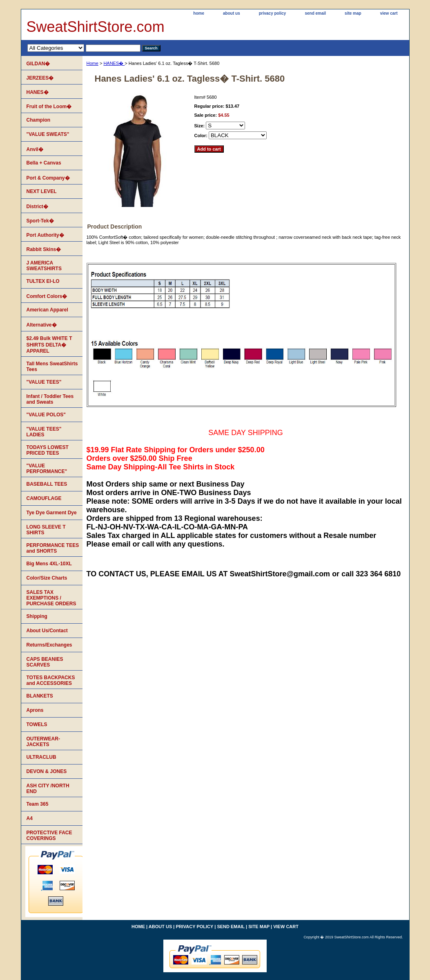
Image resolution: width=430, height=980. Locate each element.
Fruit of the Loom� (49, 107)
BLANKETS (40, 696)
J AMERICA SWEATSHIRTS (44, 266)
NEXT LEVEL (42, 191)
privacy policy (273, 13)
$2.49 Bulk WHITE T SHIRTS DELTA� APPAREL (49, 345)
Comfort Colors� (47, 296)
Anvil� (35, 149)
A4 (30, 818)
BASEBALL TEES (47, 484)
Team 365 (38, 804)
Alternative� (42, 325)
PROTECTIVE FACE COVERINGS (49, 836)
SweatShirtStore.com (96, 27)
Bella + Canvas (44, 163)
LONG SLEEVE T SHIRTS (46, 530)
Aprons (35, 710)
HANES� (114, 63)
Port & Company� (48, 178)
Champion (39, 120)
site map (353, 13)
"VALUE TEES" (44, 382)
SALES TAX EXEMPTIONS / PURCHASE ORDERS (51, 598)
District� (37, 207)
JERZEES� (40, 78)
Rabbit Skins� (44, 249)
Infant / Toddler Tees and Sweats (50, 399)
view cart (389, 13)
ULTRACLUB (41, 757)
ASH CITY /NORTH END (48, 789)
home (199, 13)
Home (92, 63)
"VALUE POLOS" (46, 415)
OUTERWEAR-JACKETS (43, 742)
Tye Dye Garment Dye (52, 513)
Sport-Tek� (40, 221)
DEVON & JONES (47, 771)
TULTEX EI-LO (43, 281)
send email (315, 13)
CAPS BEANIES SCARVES (45, 662)
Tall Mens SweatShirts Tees (52, 367)
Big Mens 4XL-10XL (49, 564)
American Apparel (47, 310)
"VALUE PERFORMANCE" (47, 469)
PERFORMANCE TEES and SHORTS (53, 548)
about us (232, 13)
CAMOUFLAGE (44, 498)
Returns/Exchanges (49, 645)
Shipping (37, 616)
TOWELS (37, 724)
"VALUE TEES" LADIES (44, 432)
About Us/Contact (47, 631)
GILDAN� (38, 64)
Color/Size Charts (47, 578)
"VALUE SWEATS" (48, 134)
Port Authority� (45, 235)
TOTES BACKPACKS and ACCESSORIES (51, 680)
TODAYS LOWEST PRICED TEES (48, 450)
